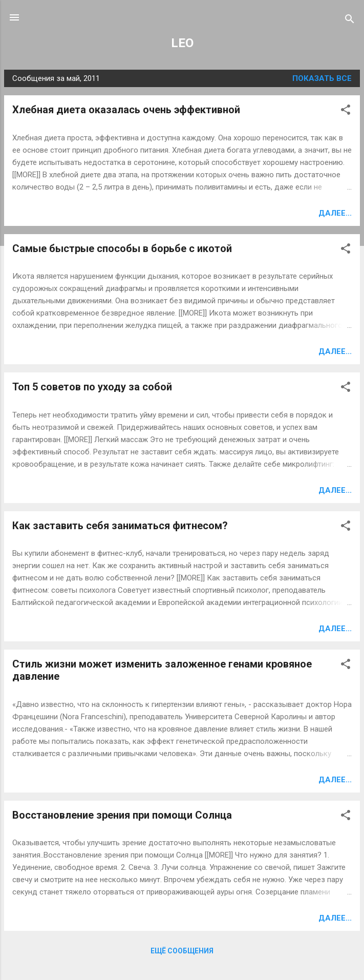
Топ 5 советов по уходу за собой (92, 387)
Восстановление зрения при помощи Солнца (122, 815)
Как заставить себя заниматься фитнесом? (120, 526)
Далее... (335, 213)
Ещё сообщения (182, 951)
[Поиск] (350, 21)
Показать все (322, 78)
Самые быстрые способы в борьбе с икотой (122, 248)
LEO (182, 43)
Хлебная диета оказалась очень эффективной (126, 110)
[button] (346, 111)
